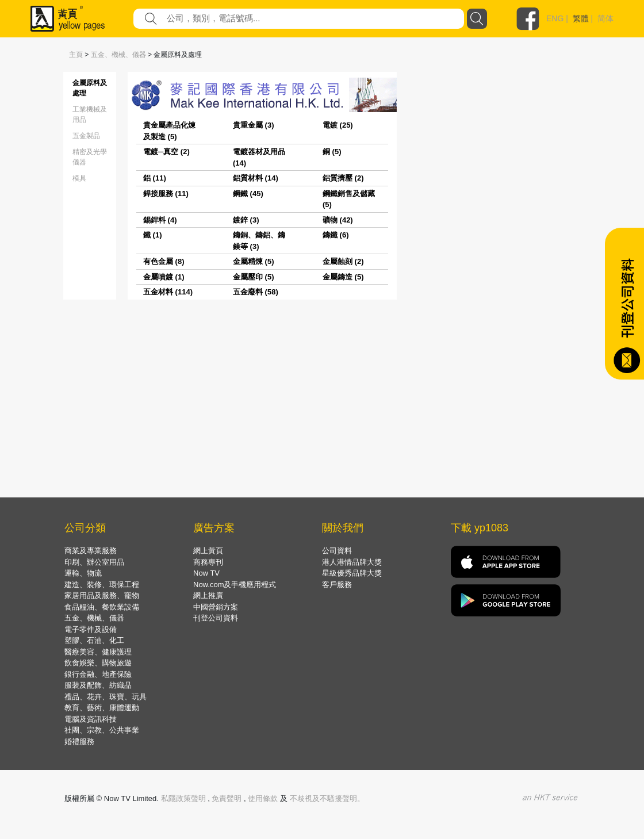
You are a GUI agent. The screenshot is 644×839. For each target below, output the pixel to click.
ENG (555, 18)
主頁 (76, 55)
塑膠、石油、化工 (94, 640)
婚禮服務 (79, 742)
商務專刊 (208, 562)
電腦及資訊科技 (91, 719)
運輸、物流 (83, 573)
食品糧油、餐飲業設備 (102, 607)
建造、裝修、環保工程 (102, 585)
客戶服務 (337, 585)
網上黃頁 (208, 551)
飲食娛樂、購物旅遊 (98, 663)
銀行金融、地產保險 (98, 674)
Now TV (206, 573)
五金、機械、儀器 (118, 55)
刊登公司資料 (216, 618)
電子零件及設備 (91, 629)
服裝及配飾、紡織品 (98, 685)
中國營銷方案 (216, 607)
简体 (605, 18)
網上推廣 (208, 595)
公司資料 (337, 551)
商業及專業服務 (91, 551)
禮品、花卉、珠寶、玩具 (106, 697)
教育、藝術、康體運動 (102, 708)
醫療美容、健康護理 (98, 652)
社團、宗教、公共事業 (102, 730)
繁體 (581, 18)
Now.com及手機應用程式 (235, 585)
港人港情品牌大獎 (352, 562)
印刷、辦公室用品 (94, 562)
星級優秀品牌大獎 (352, 573)
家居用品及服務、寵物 (102, 595)
